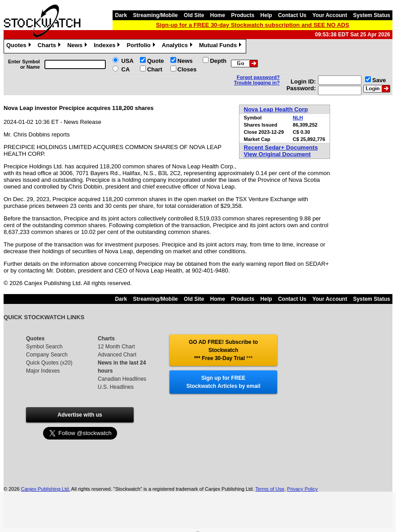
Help (266, 15)
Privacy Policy (302, 489)
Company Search (47, 355)
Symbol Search (44, 347)
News (78, 46)
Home (218, 15)
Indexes (108, 46)
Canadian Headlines (122, 379)
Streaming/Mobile (155, 15)
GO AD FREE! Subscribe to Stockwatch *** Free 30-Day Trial (223, 350)
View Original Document (277, 154)
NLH (298, 118)
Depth (218, 61)
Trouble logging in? (257, 83)
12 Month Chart (116, 347)
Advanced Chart (117, 355)
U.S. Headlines (116, 387)
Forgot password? (258, 77)
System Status (372, 15)
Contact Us (292, 15)
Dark (121, 15)
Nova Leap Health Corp (276, 109)
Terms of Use (270, 489)
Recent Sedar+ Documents (281, 147)
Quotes (20, 46)
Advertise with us (80, 415)
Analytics (178, 46)
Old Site (194, 15)
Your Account (330, 15)
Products (243, 15)
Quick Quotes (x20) (49, 363)
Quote (156, 61)
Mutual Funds (222, 46)
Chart (155, 69)
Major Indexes (43, 371)
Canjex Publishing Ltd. (46, 489)
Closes (187, 69)
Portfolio (142, 46)
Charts (50, 46)
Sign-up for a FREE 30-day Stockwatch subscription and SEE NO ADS (253, 25)
